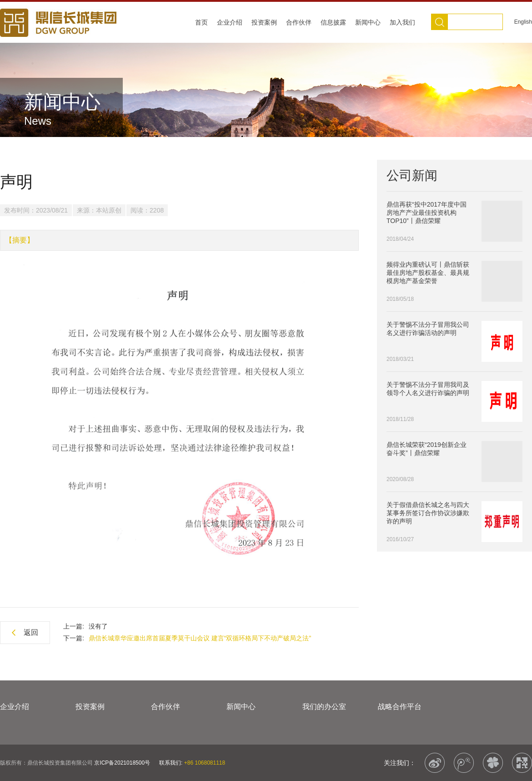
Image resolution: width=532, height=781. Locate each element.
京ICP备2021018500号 (122, 763)
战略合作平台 (400, 707)
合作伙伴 (299, 22)
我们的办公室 (324, 707)
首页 (201, 22)
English (523, 22)
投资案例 (264, 22)
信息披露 (333, 22)
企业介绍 (230, 22)
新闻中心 (368, 22)
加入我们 (402, 22)
